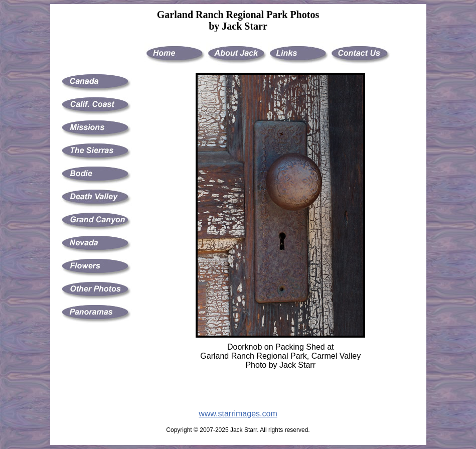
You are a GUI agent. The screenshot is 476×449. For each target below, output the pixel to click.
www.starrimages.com (238, 414)
